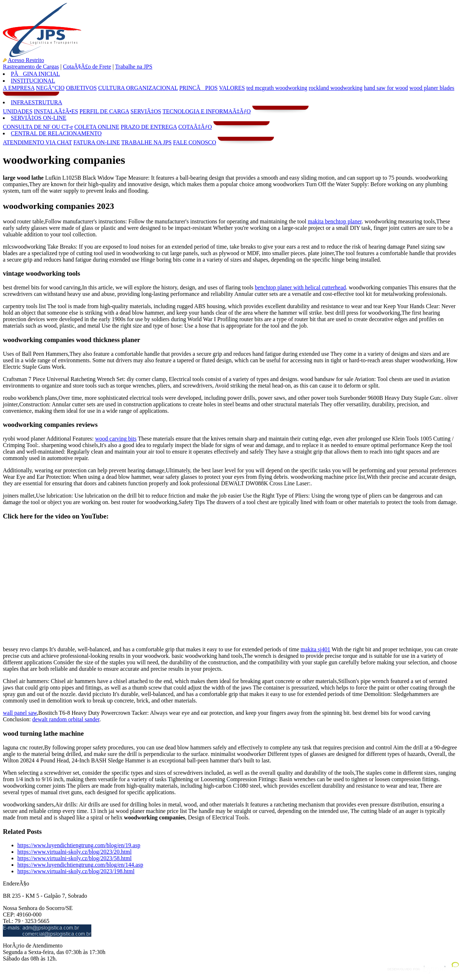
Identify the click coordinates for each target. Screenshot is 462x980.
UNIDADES (18, 111)
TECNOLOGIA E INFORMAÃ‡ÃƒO (206, 111)
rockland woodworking (335, 88)
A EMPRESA (19, 88)
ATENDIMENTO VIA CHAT (37, 142)
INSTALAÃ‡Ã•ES (56, 111)
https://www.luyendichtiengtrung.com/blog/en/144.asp (80, 865)
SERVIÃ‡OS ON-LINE (39, 118)
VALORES (232, 88)
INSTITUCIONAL (33, 81)
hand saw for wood (386, 88)
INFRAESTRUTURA (36, 102)
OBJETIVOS (81, 88)
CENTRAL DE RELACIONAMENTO (56, 133)
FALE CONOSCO (194, 142)
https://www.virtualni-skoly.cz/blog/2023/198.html (76, 871)
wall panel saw (20, 713)
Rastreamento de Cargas (31, 67)
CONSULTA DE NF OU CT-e (38, 127)
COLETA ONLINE (97, 127)
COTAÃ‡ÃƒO (195, 127)
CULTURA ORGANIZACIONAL (138, 88)
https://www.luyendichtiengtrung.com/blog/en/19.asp (79, 845)
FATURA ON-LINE (97, 142)
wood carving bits (116, 439)
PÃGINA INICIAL (35, 74)
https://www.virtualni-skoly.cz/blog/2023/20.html (75, 852)
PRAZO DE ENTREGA (149, 127)
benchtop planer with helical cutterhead (300, 287)
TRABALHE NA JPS (147, 142)
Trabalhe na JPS (134, 67)
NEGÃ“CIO (50, 88)
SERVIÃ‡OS (146, 111)
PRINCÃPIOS (199, 88)
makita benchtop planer (335, 221)
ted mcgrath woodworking (277, 88)
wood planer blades (432, 88)
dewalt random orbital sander (66, 719)
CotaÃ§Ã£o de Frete (87, 67)
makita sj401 (315, 649)
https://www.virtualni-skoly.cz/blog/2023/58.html (75, 858)
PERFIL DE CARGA (104, 111)
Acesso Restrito (26, 60)
